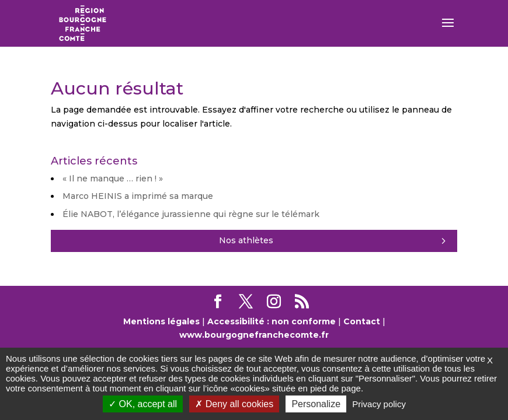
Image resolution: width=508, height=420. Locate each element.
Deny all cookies (234, 404)
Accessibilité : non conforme (272, 321)
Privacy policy (379, 404)
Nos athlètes (246, 240)
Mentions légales (161, 321)
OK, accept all (143, 404)
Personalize (316, 404)
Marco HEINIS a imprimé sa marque (138, 196)
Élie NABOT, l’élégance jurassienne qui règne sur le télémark (191, 214)
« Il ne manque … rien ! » (113, 178)
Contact (362, 321)
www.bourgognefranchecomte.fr (254, 335)
